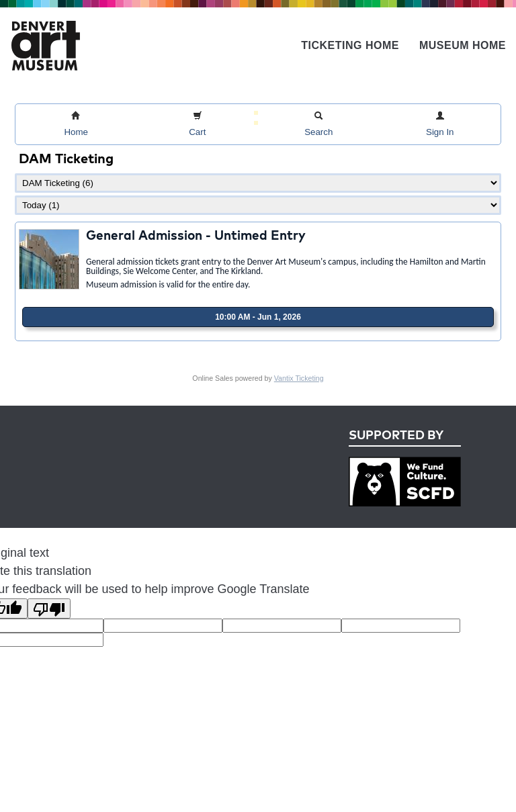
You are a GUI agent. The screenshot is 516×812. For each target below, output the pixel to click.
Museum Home (463, 45)
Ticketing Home (350, 45)
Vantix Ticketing (299, 378)
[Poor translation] (49, 608)
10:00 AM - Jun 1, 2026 (258, 317)
